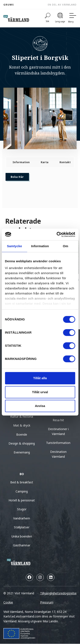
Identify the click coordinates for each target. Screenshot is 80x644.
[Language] (60, 18)
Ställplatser (22, 527)
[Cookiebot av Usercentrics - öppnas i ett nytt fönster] (57, 234)
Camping (22, 491)
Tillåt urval (40, 392)
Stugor (22, 509)
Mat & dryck (22, 425)
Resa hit (58, 420)
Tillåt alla (40, 378)
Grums (9, 5)
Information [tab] (40, 246)
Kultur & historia (22, 416)
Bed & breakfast (22, 482)
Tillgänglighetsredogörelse (58, 593)
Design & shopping (22, 443)
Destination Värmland (58, 454)
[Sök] (48, 18)
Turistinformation (58, 443)
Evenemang (22, 452)
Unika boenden (22, 536)
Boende (22, 434)
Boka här (17, 177)
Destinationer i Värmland (58, 431)
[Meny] (72, 18)
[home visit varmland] (16, 18)
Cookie (8, 602)
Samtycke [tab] (14, 246)
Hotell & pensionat (22, 500)
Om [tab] (66, 246)
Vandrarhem (22, 518)
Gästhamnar (22, 545)
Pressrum (47, 602)
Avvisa (40, 406)
